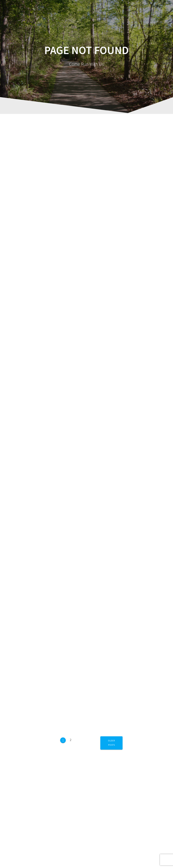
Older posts (111, 743)
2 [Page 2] (72, 739)
